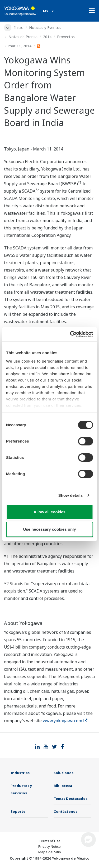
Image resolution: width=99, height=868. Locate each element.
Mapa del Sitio (50, 852)
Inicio (19, 27)
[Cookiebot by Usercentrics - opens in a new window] (70, 334)
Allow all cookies (49, 512)
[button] (88, 840)
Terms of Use (50, 841)
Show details (71, 495)
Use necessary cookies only (49, 529)
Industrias (20, 773)
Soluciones (63, 773)
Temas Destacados (70, 799)
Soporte (18, 811)
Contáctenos (65, 811)
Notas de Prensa (23, 37)
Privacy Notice (49, 846)
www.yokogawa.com (65, 721)
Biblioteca (63, 786)
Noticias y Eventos (45, 27)
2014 (47, 37)
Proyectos (66, 37)
